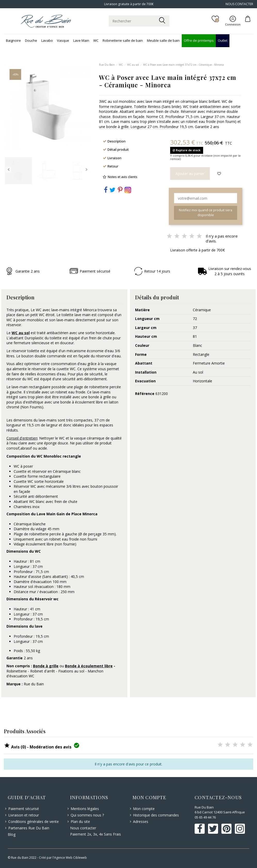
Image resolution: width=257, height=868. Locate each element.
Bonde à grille (46, 666)
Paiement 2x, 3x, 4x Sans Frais (96, 834)
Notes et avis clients (123, 177)
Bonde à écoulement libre (89, 666)
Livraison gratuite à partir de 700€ (128, 4)
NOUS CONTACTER (239, 4)
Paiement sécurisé (24, 809)
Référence (145, 394)
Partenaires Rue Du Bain (29, 828)
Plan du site (80, 821)
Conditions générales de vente (34, 821)
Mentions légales (85, 809)
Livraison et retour (24, 815)
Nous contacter (83, 828)
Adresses (141, 821)
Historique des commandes (156, 815)
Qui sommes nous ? (87, 815)
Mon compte (144, 809)
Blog (12, 834)
